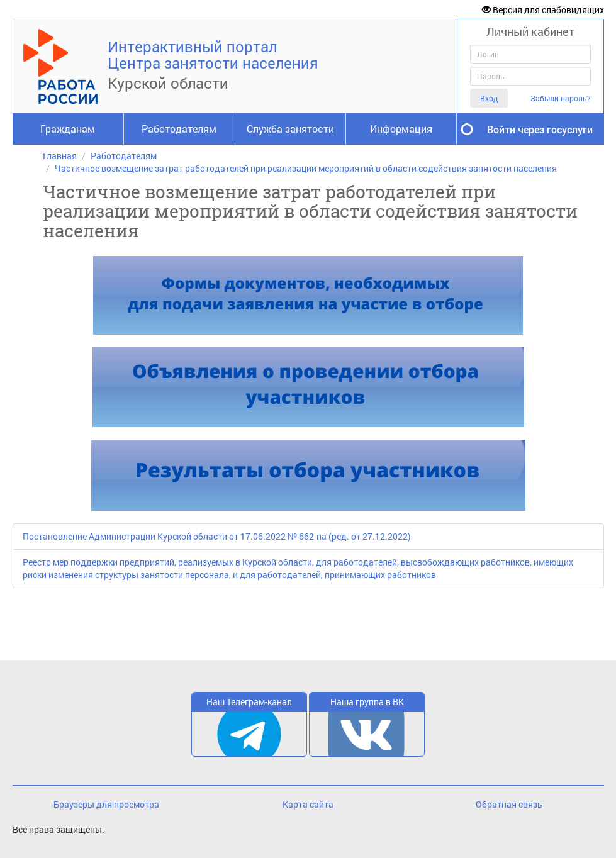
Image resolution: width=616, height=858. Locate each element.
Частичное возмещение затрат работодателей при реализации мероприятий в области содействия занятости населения (306, 168)
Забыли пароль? (561, 98)
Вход (489, 98)
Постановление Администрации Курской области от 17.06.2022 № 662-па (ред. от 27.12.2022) (217, 536)
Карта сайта (308, 804)
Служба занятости (290, 129)
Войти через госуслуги (540, 129)
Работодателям (179, 129)
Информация (401, 129)
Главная (60, 156)
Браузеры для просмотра (106, 804)
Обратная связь (509, 804)
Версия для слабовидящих (543, 10)
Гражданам (68, 129)
